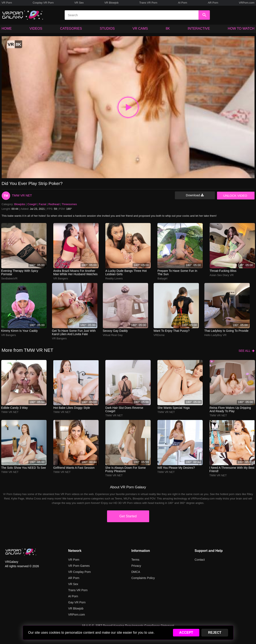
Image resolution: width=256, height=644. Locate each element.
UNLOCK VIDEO (235, 196)
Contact (200, 560)
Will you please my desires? (176, 468)
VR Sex (79, 3)
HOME (7, 29)
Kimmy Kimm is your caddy (20, 331)
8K (168, 29)
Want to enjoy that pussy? (172, 331)
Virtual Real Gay (113, 335)
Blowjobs (20, 204)
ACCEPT (186, 633)
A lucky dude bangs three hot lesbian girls (126, 272)
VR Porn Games (79, 566)
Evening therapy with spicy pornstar (20, 272)
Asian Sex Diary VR (222, 275)
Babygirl (162, 278)
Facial (42, 204)
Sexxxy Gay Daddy (115, 331)
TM (6, 196)
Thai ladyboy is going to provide (227, 331)
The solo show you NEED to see (24, 468)
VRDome (159, 335)
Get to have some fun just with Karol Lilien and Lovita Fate (74, 332)
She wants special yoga (174, 408)
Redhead (54, 204)
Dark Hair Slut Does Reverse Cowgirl (124, 409)
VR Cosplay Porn (80, 572)
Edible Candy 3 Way (15, 408)
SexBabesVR (9, 278)
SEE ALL (246, 351)
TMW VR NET (22, 195)
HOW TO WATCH (241, 29)
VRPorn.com (247, 3)
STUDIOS (107, 29)
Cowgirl (32, 204)
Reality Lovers (114, 278)
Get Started (128, 516)
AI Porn (183, 3)
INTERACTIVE (199, 29)
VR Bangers (61, 278)
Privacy (136, 566)
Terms (135, 560)
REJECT (215, 633)
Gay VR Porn (77, 602)
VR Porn (7, 3)
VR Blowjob (111, 3)
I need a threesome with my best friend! (232, 469)
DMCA (136, 572)
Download (195, 195)
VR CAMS (140, 29)
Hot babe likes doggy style (72, 408)
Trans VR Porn (148, 3)
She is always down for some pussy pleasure (126, 469)
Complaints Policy (143, 578)
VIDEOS (36, 29)
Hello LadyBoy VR (216, 335)
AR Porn (213, 3)
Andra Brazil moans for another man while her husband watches (75, 272)
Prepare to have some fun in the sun (177, 272)
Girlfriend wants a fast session (74, 468)
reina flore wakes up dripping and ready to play (230, 409)
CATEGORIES (71, 29)
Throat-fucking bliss (223, 271)
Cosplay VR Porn (43, 3)
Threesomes (69, 204)
